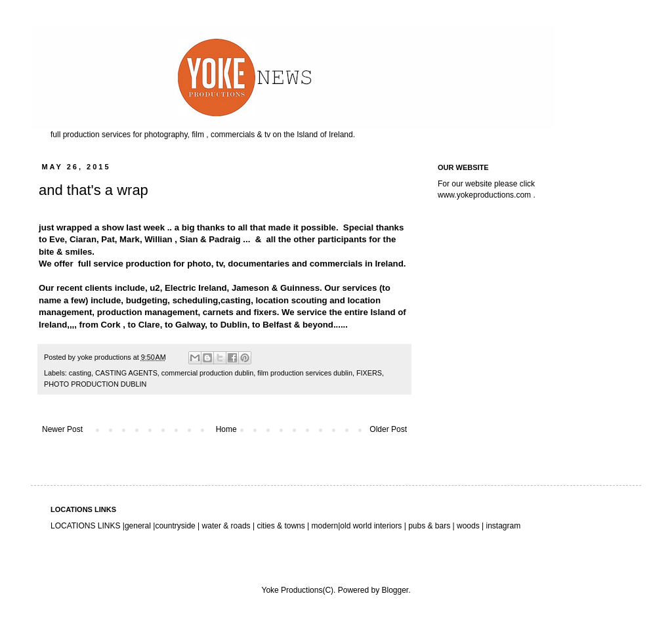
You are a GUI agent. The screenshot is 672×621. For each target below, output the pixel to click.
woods (469, 526)
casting (80, 373)
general (138, 526)
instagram (503, 526)
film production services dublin (305, 373)
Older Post (388, 429)
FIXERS (369, 373)
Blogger (395, 590)
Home (226, 429)
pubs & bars (428, 526)
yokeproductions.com (494, 195)
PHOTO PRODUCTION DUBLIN (95, 384)
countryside (176, 526)
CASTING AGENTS (126, 373)
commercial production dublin (207, 373)
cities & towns (281, 526)
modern (325, 526)
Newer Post (62, 429)
